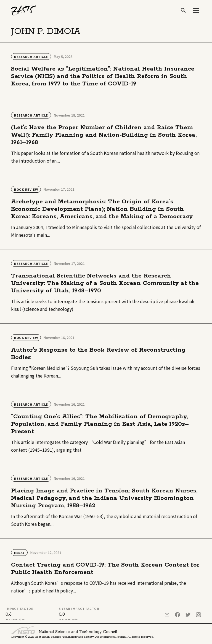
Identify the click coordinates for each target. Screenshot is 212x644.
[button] (196, 10)
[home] (24, 10)
